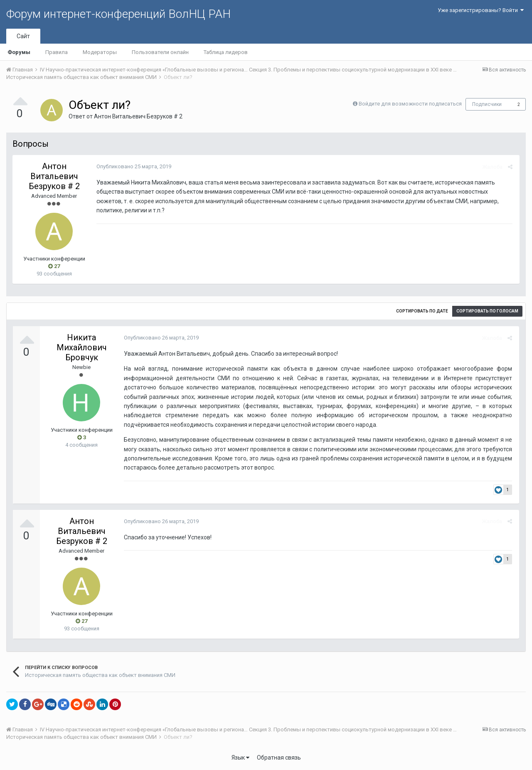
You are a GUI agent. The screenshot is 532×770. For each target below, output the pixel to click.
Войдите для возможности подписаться (410, 104)
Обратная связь (279, 758)
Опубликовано (133, 166)
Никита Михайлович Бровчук (82, 347)
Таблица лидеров (226, 52)
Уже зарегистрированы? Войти (481, 10)
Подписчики (487, 104)
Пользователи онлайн (160, 52)
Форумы (19, 52)
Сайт (23, 36)
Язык (240, 758)
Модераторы (100, 52)
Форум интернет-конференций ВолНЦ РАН (118, 14)
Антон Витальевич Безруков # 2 (138, 116)
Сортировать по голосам (487, 311)
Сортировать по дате (422, 311)
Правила (57, 52)
